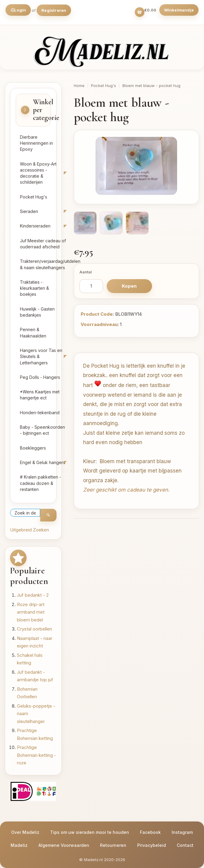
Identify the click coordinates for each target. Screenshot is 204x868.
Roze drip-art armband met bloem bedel (31, 612)
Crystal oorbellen (34, 629)
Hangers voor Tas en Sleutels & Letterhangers (41, 357)
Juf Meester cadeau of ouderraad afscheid (43, 244)
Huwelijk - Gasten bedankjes (37, 312)
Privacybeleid (152, 845)
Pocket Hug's (34, 197)
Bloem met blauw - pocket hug (151, 86)
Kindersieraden (35, 226)
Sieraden (29, 211)
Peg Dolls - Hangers (40, 377)
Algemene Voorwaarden (64, 845)
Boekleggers (33, 448)
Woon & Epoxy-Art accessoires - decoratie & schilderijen (38, 173)
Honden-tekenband (40, 413)
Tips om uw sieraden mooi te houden (90, 832)
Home (79, 86)
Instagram (182, 832)
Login (18, 10)
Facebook (150, 832)
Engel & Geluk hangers (43, 462)
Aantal (86, 272)
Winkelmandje (179, 10)
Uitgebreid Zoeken (29, 530)
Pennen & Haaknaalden (33, 332)
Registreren (54, 10)
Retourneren (113, 845)
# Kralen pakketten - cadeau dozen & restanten (40, 483)
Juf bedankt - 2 (33, 595)
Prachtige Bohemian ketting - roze (37, 755)
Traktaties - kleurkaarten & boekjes (34, 288)
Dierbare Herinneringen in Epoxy (36, 143)
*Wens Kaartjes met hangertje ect (40, 395)
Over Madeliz (25, 832)
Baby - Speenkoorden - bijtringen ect (42, 430)
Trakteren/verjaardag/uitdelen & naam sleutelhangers (45, 264)
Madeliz (19, 845)
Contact (185, 845)
